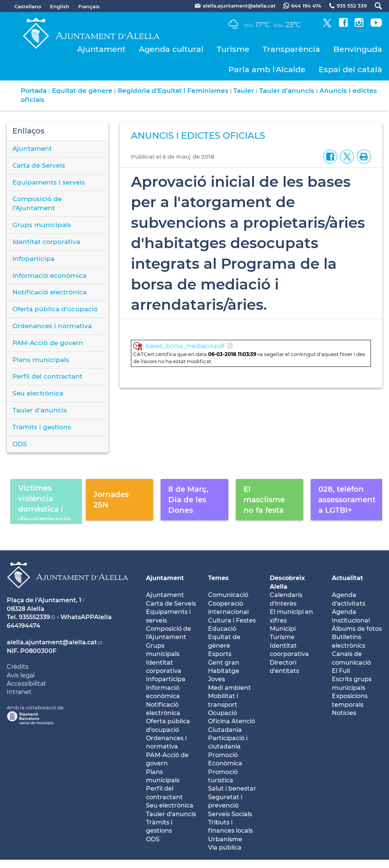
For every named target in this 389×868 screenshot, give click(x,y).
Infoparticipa (33, 259)
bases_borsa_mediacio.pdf (185, 346)
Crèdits (18, 667)
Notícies (344, 713)
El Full (341, 671)
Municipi (283, 629)
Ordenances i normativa (52, 326)
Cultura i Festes (232, 620)
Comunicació (228, 595)
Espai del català (350, 69)
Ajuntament (101, 49)
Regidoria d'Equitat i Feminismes (173, 91)
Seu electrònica (38, 393)
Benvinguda (358, 49)
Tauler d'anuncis (287, 91)
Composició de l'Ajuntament (37, 203)
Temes (218, 578)
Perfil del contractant (47, 376)
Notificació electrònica (49, 292)
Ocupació (223, 713)
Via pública (225, 848)
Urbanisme (225, 839)
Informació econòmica (49, 276)
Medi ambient (229, 688)
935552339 (34, 617)
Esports (220, 654)
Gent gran (224, 663)
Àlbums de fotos (357, 629)
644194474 (24, 626)
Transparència (291, 49)
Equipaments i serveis (49, 182)
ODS (20, 444)
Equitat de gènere (82, 91)
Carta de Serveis (39, 165)
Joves (217, 679)
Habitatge (224, 671)
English (60, 6)
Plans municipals (41, 360)
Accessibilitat (27, 684)
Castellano (28, 6)
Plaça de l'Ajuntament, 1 (44, 600)
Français (89, 6)
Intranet (19, 692)
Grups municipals (42, 225)
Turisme (233, 49)
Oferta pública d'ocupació (55, 309)
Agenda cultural (171, 49)
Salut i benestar (232, 788)
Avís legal (21, 675)
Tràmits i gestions (42, 427)
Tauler (244, 91)
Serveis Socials (230, 814)
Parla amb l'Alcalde (267, 69)
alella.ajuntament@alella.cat (52, 642)
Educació (222, 629)
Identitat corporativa (46, 242)
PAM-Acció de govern (48, 343)
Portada (34, 91)
